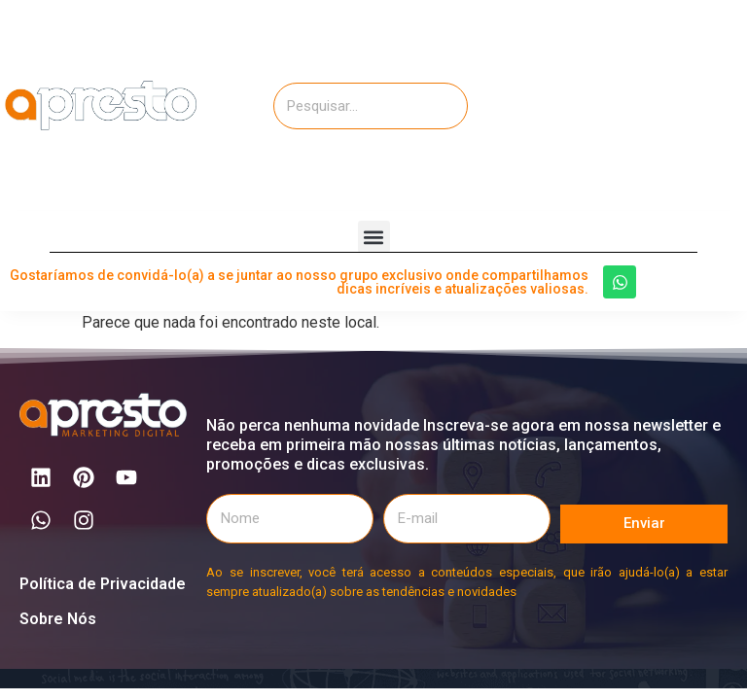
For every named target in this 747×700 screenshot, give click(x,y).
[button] (374, 237)
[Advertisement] (639, 102)
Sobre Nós (58, 619)
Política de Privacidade (103, 584)
